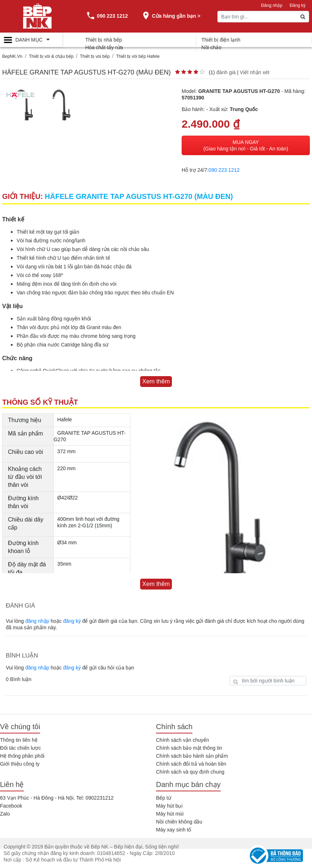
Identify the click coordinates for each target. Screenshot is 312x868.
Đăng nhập (272, 5)
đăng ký (72, 621)
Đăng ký (298, 5)
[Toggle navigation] (31, 40)
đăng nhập (37, 621)
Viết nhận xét (255, 72)
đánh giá (226, 72)
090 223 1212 (224, 170)
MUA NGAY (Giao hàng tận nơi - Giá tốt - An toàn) (246, 145)
